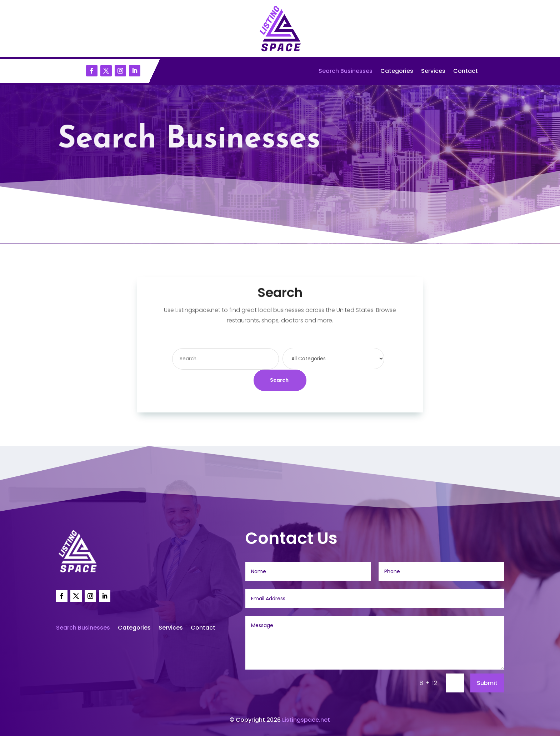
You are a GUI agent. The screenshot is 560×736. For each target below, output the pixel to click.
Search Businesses (346, 72)
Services (433, 72)
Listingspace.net (306, 720)
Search (279, 380)
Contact (466, 72)
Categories (397, 72)
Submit (487, 683)
